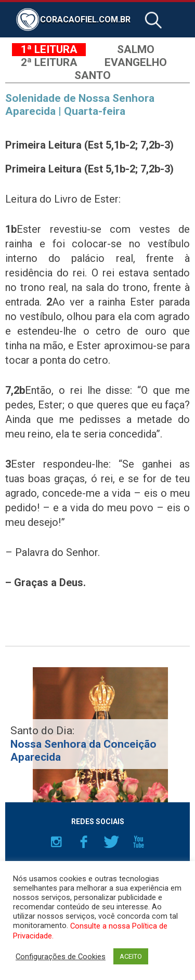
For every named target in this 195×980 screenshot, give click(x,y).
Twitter (111, 842)
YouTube (139, 842)
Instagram (56, 842)
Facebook (84, 842)
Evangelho (136, 62)
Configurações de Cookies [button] (61, 957)
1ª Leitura (49, 49)
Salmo (136, 49)
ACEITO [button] (131, 956)
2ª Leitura (49, 62)
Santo (93, 75)
